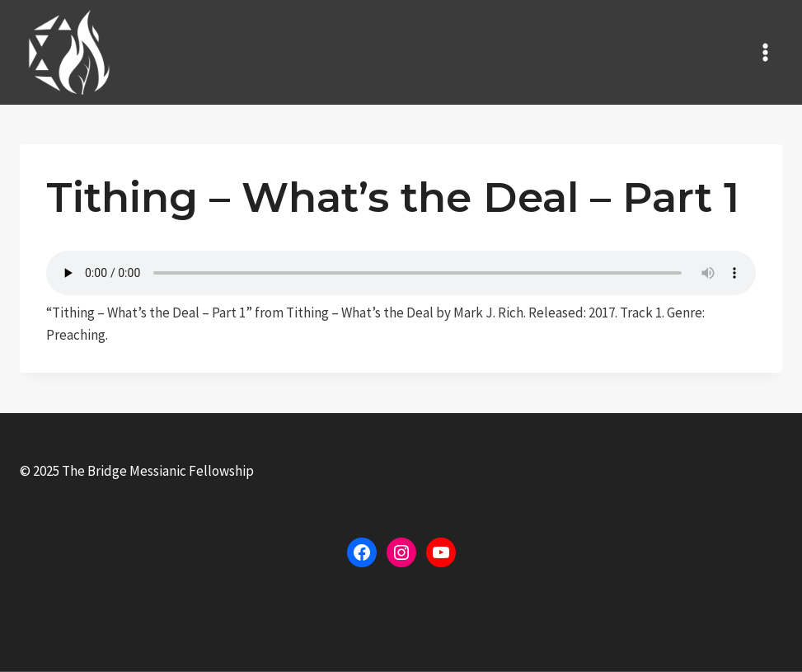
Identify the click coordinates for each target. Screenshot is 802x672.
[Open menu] (765, 52)
